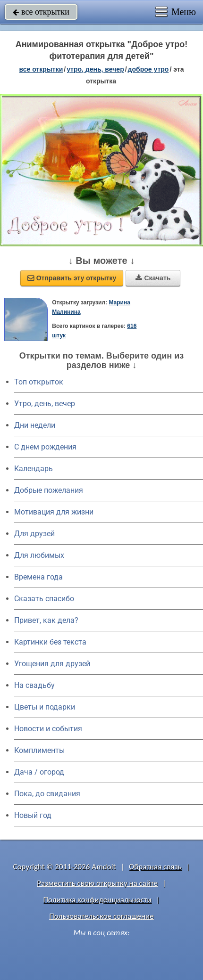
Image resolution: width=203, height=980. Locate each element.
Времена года (38, 577)
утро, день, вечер (95, 69)
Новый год (33, 815)
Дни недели (35, 425)
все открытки (41, 12)
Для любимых (39, 555)
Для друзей (34, 534)
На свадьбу (34, 685)
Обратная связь (155, 867)
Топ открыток (39, 382)
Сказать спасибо (44, 599)
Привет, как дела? (46, 620)
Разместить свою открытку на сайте (97, 883)
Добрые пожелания (49, 490)
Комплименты (39, 750)
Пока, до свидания (47, 794)
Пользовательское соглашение (101, 916)
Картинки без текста (50, 642)
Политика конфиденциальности (97, 900)
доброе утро (148, 69)
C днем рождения (45, 447)
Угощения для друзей (52, 664)
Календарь (34, 469)
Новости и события (48, 729)
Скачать (153, 278)
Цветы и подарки (45, 707)
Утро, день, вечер (45, 404)
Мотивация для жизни (54, 512)
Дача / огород (39, 772)
